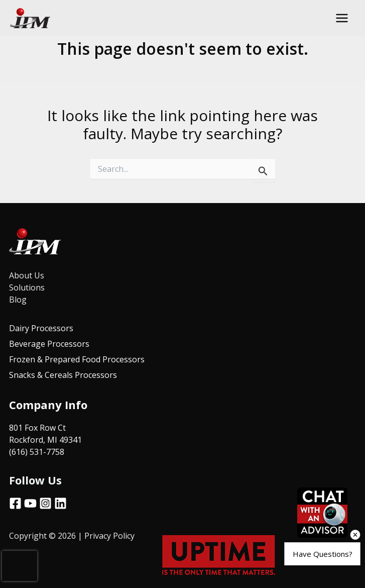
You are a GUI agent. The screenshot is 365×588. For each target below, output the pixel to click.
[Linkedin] (60, 501)
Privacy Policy (110, 533)
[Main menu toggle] (342, 18)
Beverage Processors (49, 343)
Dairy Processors (41, 328)
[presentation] (20, 566)
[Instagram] (45, 501)
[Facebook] (15, 501)
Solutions (27, 287)
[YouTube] (30, 501)
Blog (18, 300)
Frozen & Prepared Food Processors (77, 358)
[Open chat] (322, 513)
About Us (27, 275)
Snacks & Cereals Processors (63, 373)
